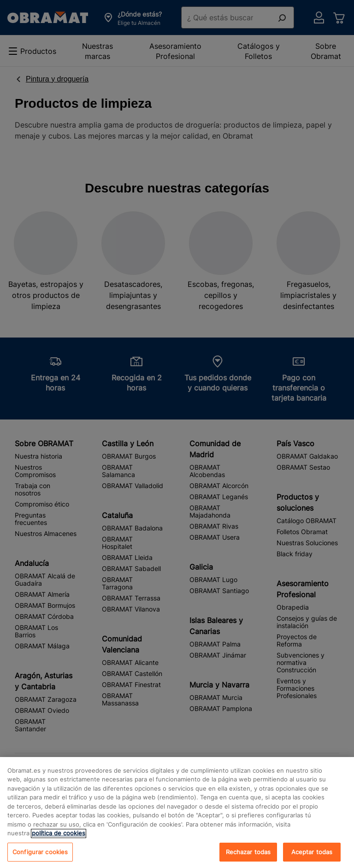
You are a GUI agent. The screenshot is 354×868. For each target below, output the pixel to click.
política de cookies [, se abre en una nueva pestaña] (59, 841)
